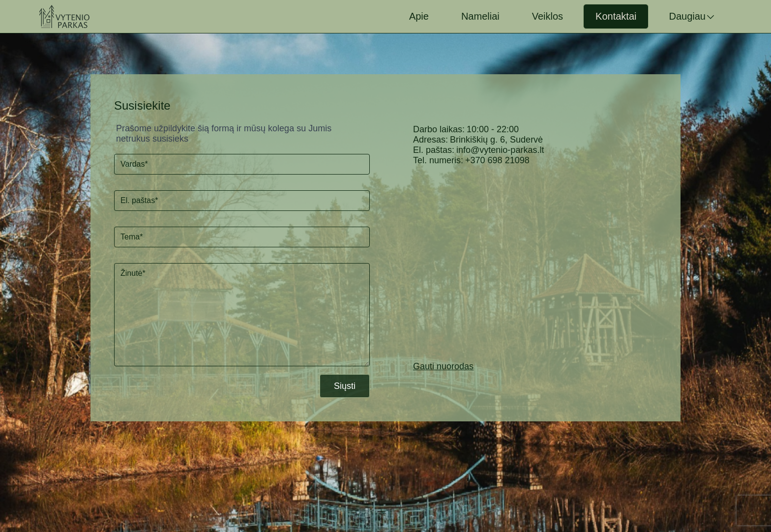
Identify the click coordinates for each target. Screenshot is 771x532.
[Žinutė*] (242, 315)
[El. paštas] (242, 201)
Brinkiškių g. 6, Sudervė (496, 140)
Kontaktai (616, 16)
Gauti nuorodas (443, 366)
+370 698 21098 (497, 160)
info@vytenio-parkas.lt (500, 150)
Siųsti (345, 386)
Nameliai (480, 16)
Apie (419, 16)
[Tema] (242, 237)
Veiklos (548, 16)
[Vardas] (242, 164)
